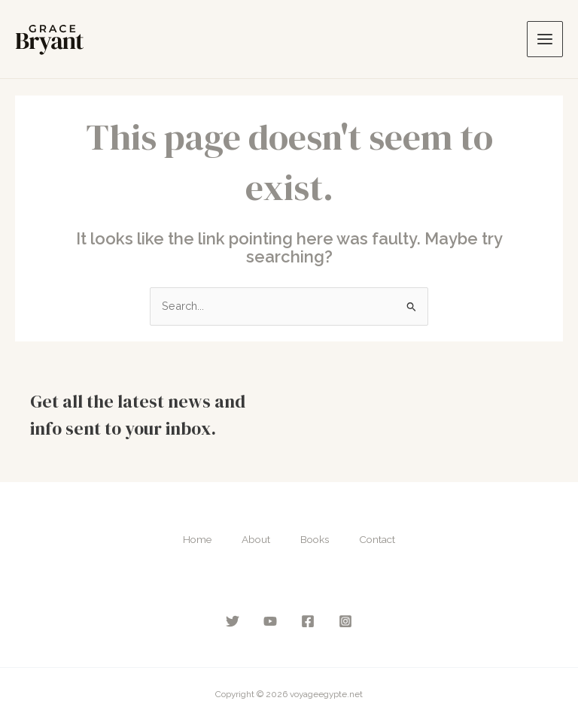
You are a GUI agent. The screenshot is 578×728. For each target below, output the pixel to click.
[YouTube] (270, 621)
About (256, 539)
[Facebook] (308, 621)
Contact (377, 539)
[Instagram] (345, 621)
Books (315, 539)
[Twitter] (233, 621)
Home (197, 539)
